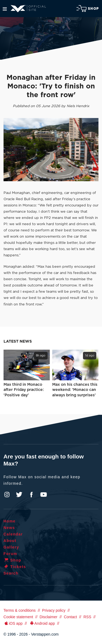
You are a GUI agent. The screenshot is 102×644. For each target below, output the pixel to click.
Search (11, 573)
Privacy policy (54, 610)
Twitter (19, 495)
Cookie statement (18, 617)
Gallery (11, 547)
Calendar (13, 534)
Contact (70, 617)
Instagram (7, 495)
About (10, 541)
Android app (42, 623)
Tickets (15, 567)
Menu (5, 9)
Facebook (31, 495)
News (9, 528)
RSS (87, 617)
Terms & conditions (20, 610)
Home (10, 521)
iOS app (13, 623)
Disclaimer (49, 617)
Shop (88, 9)
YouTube (44, 495)
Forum (10, 554)
